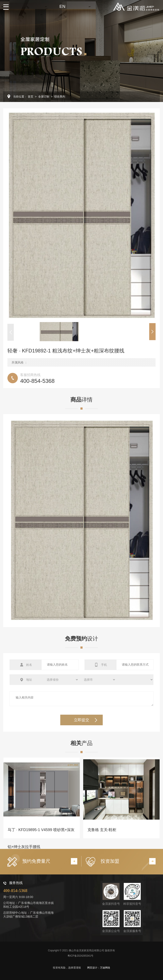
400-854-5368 (15, 891)
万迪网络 (105, 968)
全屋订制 (44, 97)
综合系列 (60, 97)
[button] (11, 332)
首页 (31, 97)
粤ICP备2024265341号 (81, 956)
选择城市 (97, 680)
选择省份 (60, 680)
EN (62, 6)
